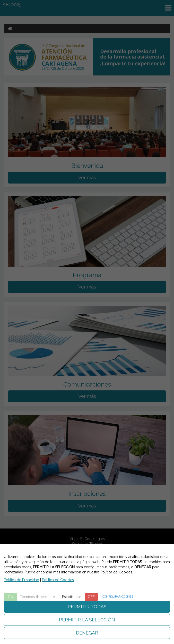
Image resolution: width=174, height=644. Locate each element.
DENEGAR (87, 633)
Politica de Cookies (58, 580)
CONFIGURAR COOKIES (118, 597)
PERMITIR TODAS (87, 607)
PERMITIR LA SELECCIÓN (87, 620)
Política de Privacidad (21, 580)
